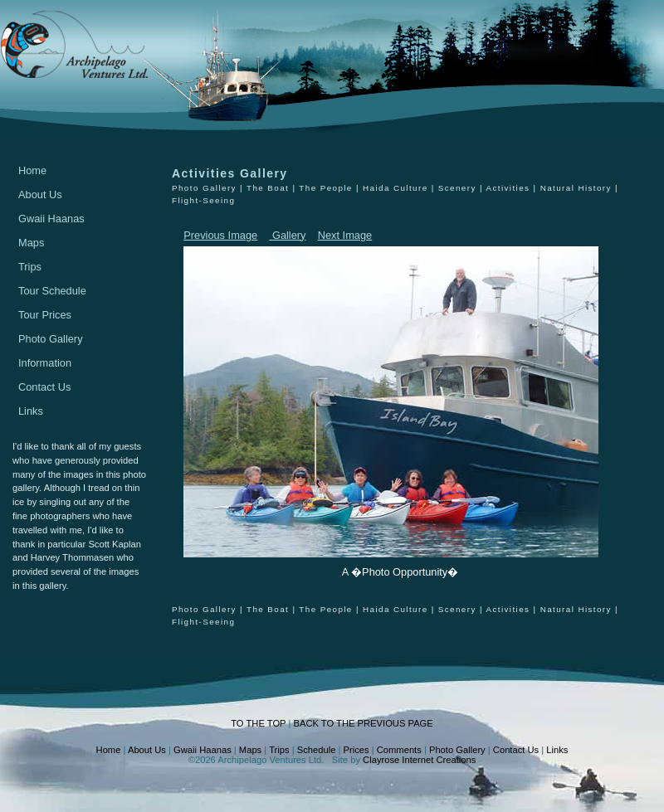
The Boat (268, 188)
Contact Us (44, 387)
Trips (30, 267)
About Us (40, 194)
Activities (508, 188)
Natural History (576, 188)
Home (32, 170)
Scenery (457, 188)
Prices (356, 750)
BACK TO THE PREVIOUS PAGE (363, 723)
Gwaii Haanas (51, 219)
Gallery (287, 235)
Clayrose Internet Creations (419, 760)
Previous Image (220, 235)
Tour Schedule (52, 291)
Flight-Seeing (203, 200)
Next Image (345, 235)
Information (45, 363)
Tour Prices (45, 315)
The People (325, 188)
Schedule (317, 750)
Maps (31, 243)
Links (31, 411)
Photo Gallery (51, 339)
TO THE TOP (258, 723)
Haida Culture (395, 188)
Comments (399, 750)
